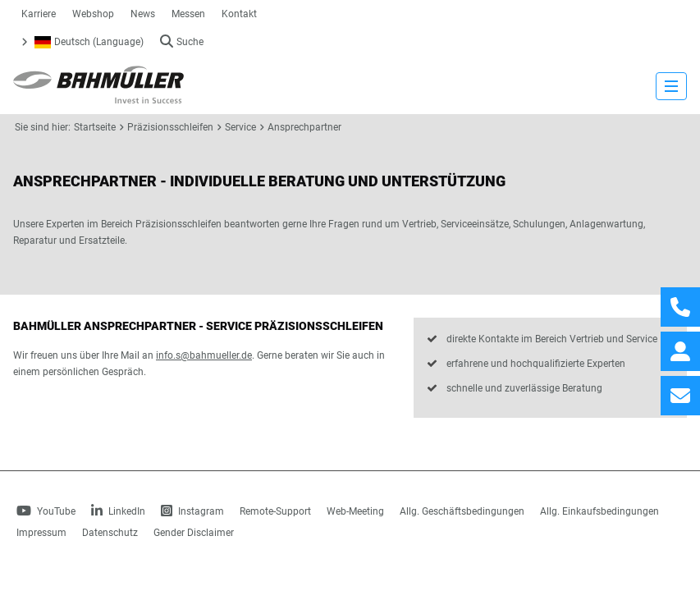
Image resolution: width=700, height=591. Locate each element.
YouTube (46, 511)
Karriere (39, 14)
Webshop (93, 14)
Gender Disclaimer (194, 533)
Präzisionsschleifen (170, 127)
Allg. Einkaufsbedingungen (599, 511)
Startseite (95, 127)
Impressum (41, 533)
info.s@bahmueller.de (204, 355)
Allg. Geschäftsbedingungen (462, 511)
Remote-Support (275, 511)
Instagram (192, 511)
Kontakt (239, 14)
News (143, 14)
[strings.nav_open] (671, 86)
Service (240, 127)
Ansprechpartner (304, 127)
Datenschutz (110, 533)
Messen (188, 14)
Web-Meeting (355, 511)
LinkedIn (118, 511)
